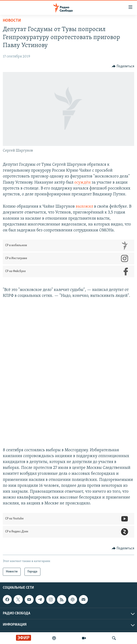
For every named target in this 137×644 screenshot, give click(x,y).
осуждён (82, 183)
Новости (12, 21)
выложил (84, 207)
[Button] (123, 66)
